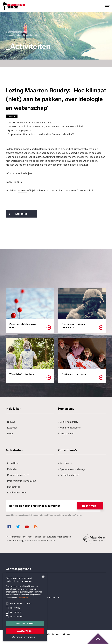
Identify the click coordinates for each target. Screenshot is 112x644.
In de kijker (12, 463)
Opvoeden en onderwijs (72, 469)
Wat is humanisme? (69, 428)
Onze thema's (66, 434)
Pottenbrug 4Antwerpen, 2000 (26, 611)
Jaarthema (65, 463)
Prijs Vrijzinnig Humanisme (21, 481)
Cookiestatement (53, 634)
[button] (25, 637)
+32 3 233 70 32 (26, 585)
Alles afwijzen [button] (25, 631)
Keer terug (20, 214)
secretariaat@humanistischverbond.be (38, 597)
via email (22, 191)
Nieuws (10, 422)
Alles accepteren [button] (25, 624)
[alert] (25, 607)
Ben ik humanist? (68, 422)
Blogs (10, 434)
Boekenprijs (13, 487)
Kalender (11, 428)
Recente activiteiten (17, 475)
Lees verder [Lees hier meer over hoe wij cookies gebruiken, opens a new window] (23, 598)
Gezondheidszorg (68, 475)
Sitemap (66, 634)
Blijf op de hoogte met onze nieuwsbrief (55, 506)
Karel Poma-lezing (16, 493)
